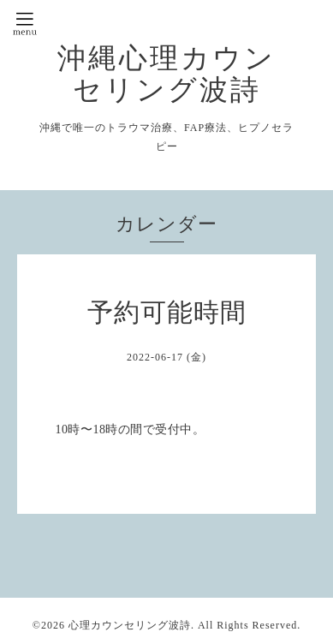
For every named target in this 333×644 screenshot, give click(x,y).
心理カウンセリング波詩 (130, 625)
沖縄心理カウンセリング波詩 (166, 74)
